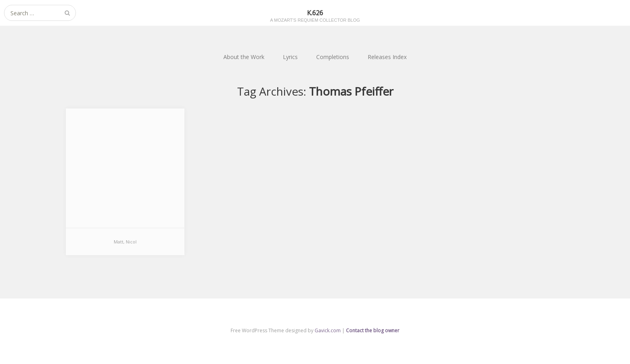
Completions (333, 57)
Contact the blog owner (373, 330)
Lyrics (290, 57)
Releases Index (387, 57)
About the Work (244, 57)
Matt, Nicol (125, 242)
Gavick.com (328, 330)
